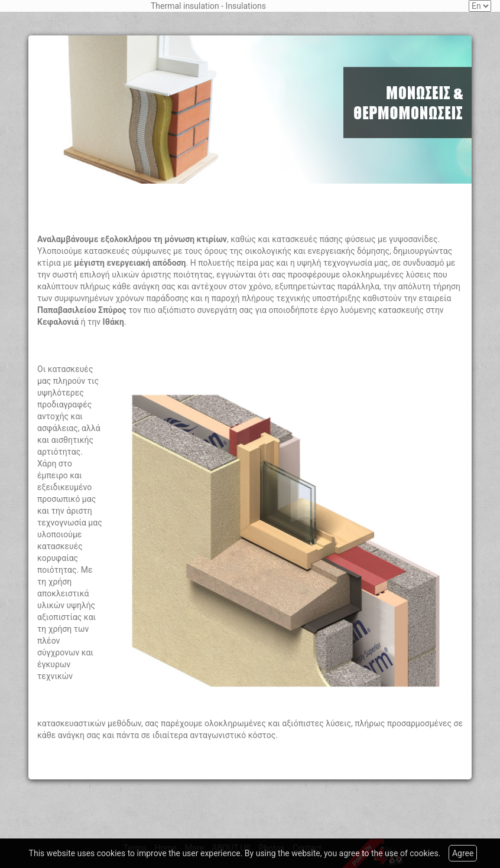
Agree (463, 853)
